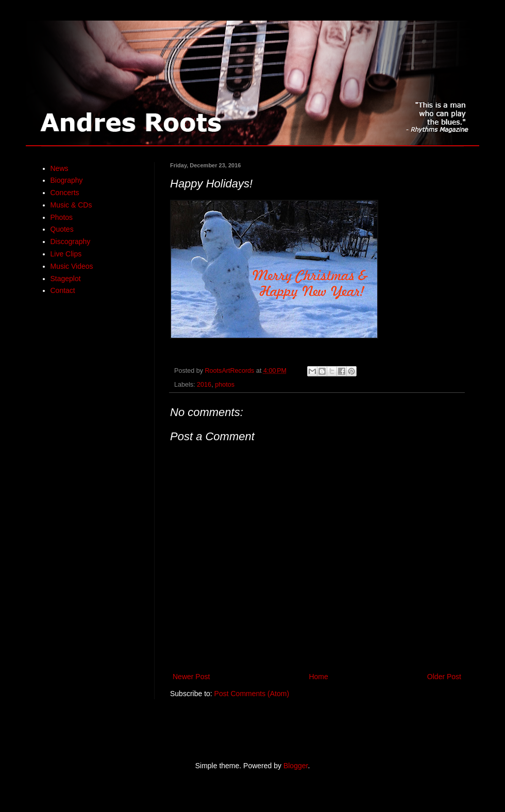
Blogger (296, 766)
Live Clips (66, 254)
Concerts (65, 193)
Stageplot (66, 279)
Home (318, 677)
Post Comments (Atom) (252, 694)
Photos (62, 217)
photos (225, 385)
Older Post (444, 677)
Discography (71, 241)
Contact (63, 290)
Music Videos (72, 266)
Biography (67, 180)
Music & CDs (71, 205)
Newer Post (191, 677)
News (60, 168)
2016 (204, 385)
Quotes (62, 229)
